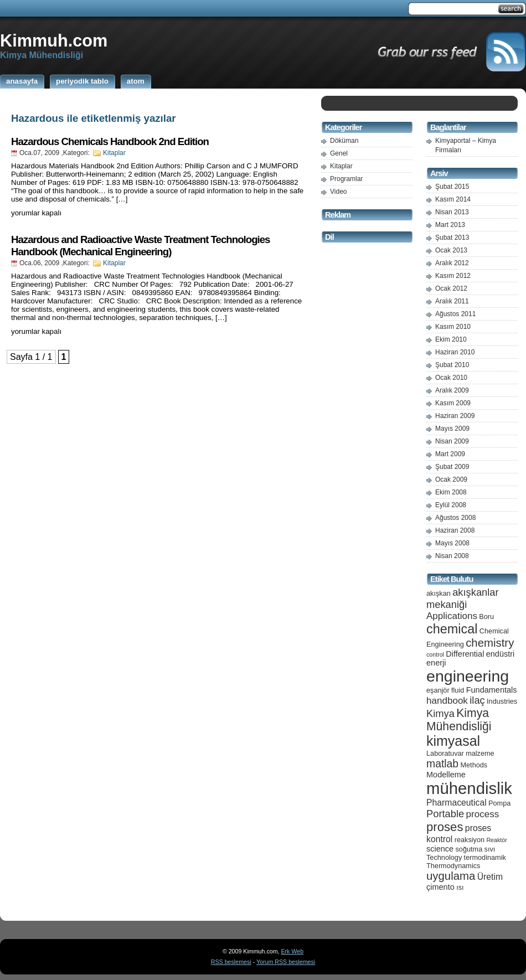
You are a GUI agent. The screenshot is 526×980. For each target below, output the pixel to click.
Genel (339, 153)
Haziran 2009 (455, 416)
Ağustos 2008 (455, 518)
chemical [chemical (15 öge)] (452, 629)
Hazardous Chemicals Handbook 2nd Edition (110, 141)
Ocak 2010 (451, 378)
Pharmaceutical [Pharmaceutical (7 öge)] (457, 803)
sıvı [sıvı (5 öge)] (490, 849)
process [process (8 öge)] (483, 814)
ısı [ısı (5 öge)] (460, 887)
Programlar (346, 179)
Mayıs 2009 (452, 429)
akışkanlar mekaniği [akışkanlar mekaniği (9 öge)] (463, 598)
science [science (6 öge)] (440, 849)
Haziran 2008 (455, 530)
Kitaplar (114, 153)
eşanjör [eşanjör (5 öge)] (438, 690)
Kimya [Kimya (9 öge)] (440, 713)
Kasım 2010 (453, 327)
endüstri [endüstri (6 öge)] (501, 654)
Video (338, 192)
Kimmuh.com (54, 40)
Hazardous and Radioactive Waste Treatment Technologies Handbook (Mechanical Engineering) (140, 246)
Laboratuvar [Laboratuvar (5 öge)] (445, 753)
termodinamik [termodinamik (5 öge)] (485, 857)
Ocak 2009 (451, 479)
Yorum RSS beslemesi (286, 962)
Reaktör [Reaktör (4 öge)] (496, 840)
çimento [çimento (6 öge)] (440, 887)
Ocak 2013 (451, 250)
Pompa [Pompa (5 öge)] (499, 803)
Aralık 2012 (452, 263)
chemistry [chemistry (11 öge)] (490, 643)
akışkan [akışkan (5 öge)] (439, 593)
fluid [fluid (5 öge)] (458, 690)
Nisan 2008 (452, 556)
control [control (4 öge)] (435, 654)
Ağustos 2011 (455, 314)
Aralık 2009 (452, 390)
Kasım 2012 (453, 276)
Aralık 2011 (452, 301)
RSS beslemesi (231, 962)
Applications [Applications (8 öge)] (452, 616)
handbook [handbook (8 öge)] (447, 701)
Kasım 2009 (453, 403)
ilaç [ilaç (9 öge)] (477, 700)
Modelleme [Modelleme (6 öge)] (446, 775)
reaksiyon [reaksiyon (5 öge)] (470, 840)
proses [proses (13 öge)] (445, 827)
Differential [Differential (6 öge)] (465, 654)
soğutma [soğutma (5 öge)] (469, 849)
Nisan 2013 (452, 212)
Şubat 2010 (452, 365)
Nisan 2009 (452, 441)
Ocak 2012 (451, 288)
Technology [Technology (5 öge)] (444, 857)
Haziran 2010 (455, 352)
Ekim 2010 (451, 339)
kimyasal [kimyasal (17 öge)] (453, 741)
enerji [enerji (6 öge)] (436, 663)
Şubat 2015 (452, 187)
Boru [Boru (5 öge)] (486, 617)
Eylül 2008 (451, 505)
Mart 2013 (450, 225)
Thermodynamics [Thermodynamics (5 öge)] (453, 866)
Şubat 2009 (452, 467)
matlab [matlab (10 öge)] (442, 764)
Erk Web (292, 951)
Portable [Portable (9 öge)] (445, 814)
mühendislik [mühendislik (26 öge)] (469, 788)
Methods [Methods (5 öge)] (474, 765)
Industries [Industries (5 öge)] (502, 701)
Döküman (344, 141)
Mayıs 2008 (452, 543)
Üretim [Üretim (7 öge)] (490, 877)
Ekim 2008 (451, 492)
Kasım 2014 (453, 199)
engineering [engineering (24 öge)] (468, 676)
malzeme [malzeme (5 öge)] (480, 753)
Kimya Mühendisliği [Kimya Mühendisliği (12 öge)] (459, 719)
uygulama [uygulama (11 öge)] (451, 876)
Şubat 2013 (452, 238)
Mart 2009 (450, 454)
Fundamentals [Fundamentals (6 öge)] (492, 690)
